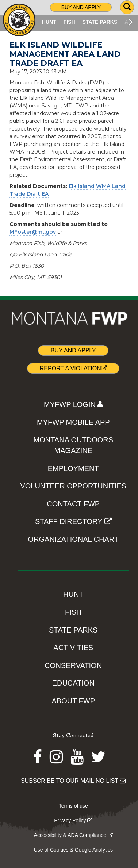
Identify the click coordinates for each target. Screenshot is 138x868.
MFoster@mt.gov (33, 232)
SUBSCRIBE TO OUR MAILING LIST (73, 781)
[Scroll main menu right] (131, 22)
